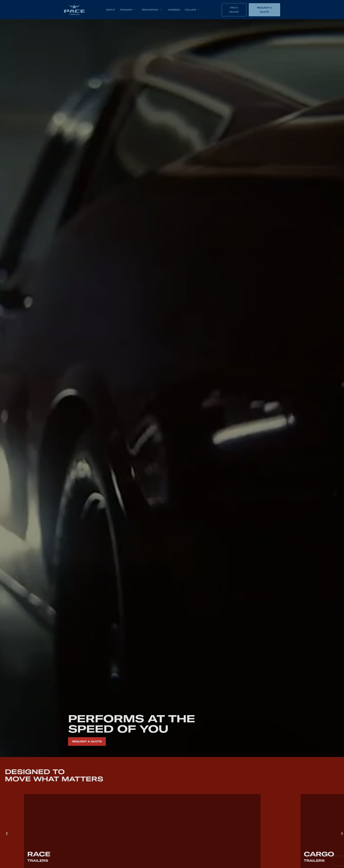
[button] (7, 834)
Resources (152, 10)
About (111, 10)
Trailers (128, 10)
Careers (174, 10)
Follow (192, 10)
